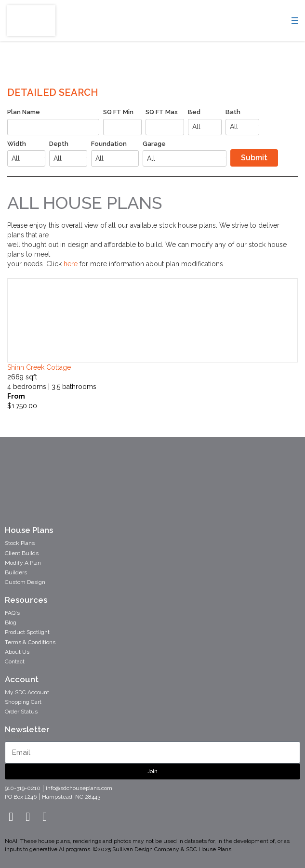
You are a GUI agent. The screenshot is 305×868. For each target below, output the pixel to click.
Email (13, 736)
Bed (194, 112)
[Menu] (297, 23)
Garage (154, 144)
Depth (59, 144)
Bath (233, 112)
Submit (254, 158)
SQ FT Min (118, 112)
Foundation (109, 144)
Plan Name (24, 112)
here (72, 264)
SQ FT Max (162, 112)
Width (17, 144)
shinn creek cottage (39, 367)
